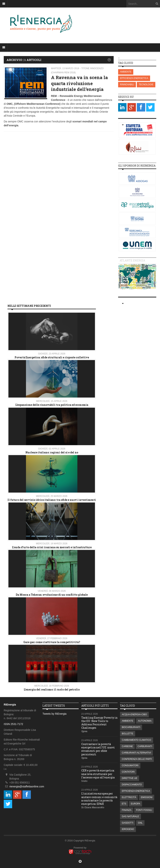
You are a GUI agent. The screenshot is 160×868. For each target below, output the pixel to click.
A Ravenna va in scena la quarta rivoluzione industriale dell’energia (79, 83)
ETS (124, 804)
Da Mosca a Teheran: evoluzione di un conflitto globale (52, 595)
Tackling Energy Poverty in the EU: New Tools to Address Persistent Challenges (99, 723)
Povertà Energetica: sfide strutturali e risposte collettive (52, 357)
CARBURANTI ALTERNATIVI (136, 753)
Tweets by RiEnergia (54, 714)
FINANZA (127, 810)
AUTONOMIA (145, 721)
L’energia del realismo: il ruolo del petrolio (52, 689)
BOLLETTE (128, 734)
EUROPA (136, 804)
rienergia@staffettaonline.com (27, 786)
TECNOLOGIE (146, 85)
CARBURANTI (145, 746)
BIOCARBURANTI (131, 727)
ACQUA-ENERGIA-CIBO (134, 714)
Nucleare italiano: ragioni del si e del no (52, 452)
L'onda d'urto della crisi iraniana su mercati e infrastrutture (52, 547)
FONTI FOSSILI (144, 810)
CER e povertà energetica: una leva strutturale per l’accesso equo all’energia (98, 774)
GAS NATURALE (130, 816)
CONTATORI (128, 772)
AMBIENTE (126, 72)
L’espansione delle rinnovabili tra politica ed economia (52, 405)
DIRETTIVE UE (130, 778)
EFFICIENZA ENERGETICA (134, 78)
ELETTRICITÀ (129, 797)
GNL (140, 823)
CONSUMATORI (130, 765)
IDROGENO (128, 829)
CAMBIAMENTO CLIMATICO (137, 740)
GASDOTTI (128, 823)
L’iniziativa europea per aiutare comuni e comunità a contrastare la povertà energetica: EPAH (99, 799)
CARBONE (127, 746)
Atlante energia (132, 260)
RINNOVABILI (127, 85)
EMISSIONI (147, 797)
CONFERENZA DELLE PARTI (137, 759)
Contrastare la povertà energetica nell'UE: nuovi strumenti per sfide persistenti (98, 749)
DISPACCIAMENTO (132, 785)
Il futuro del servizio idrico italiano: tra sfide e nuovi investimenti (52, 500)
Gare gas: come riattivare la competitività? (52, 642)
